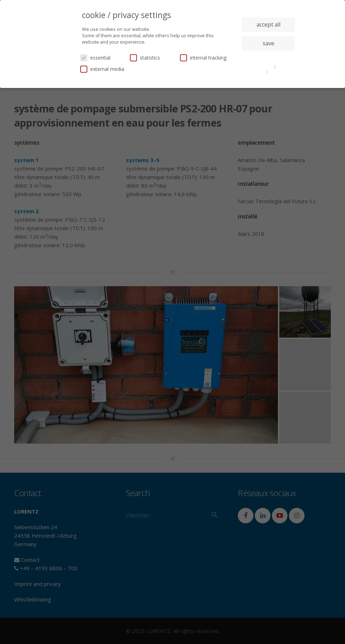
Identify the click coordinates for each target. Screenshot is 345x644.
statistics (145, 58)
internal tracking (203, 58)
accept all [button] (269, 24)
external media (102, 69)
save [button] (269, 43)
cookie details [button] (260, 66)
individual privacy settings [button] (269, 57)
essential (95, 58)
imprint (277, 71)
